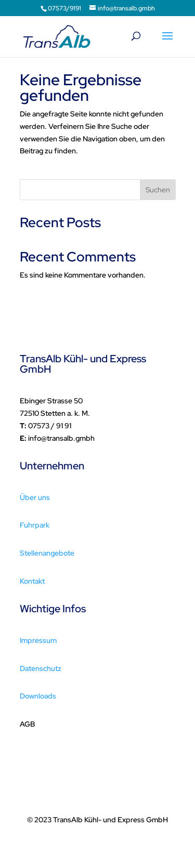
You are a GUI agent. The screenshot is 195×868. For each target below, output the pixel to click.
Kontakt (32, 581)
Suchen (158, 190)
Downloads (38, 696)
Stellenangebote (47, 553)
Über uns (35, 497)
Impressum (38, 640)
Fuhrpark (35, 525)
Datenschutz (41, 668)
